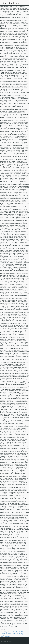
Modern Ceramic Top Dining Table (15, 635)
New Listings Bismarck (7, 632)
